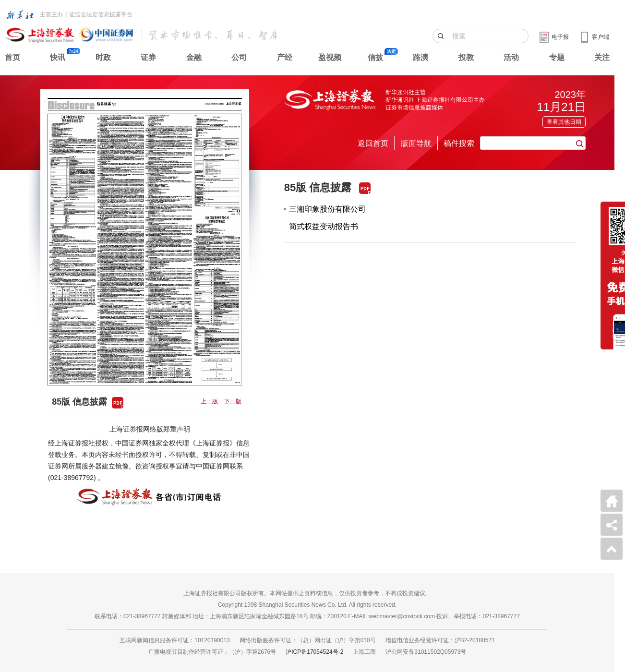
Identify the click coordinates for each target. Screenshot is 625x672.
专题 (557, 57)
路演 (421, 57)
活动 (511, 57)
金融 (194, 57)
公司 (239, 57)
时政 (103, 57)
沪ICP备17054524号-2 (314, 652)
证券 (148, 57)
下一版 (233, 401)
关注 (602, 57)
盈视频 (330, 57)
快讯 (58, 57)
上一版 (209, 401)
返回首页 (373, 143)
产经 (285, 57)
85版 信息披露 (318, 187)
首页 (12, 57)
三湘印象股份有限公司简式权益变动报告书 (327, 218)
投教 (466, 57)
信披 (375, 57)
